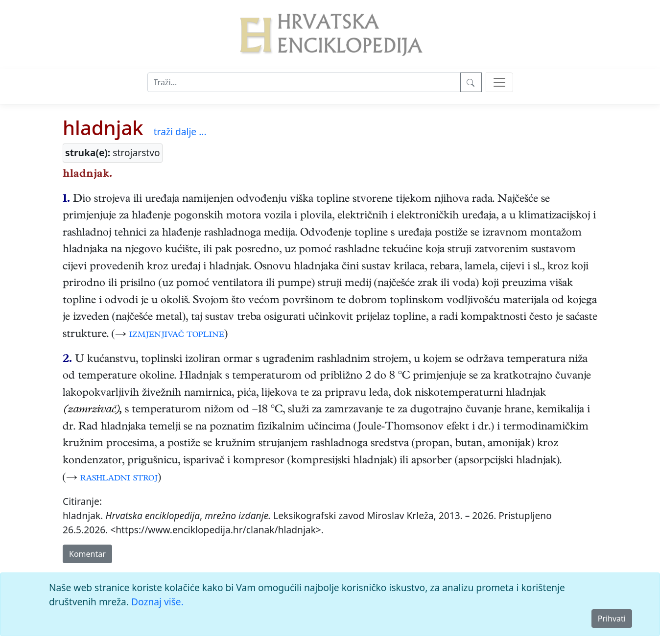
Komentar (87, 554)
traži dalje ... (180, 131)
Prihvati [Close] (612, 619)
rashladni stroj (119, 478)
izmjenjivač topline (177, 335)
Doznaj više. (157, 602)
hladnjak (103, 128)
